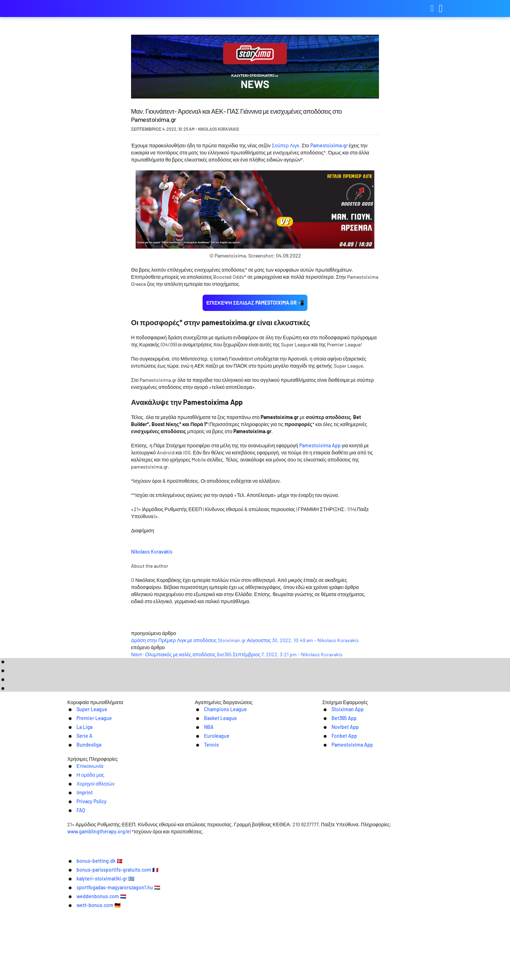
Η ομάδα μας (202, 883)
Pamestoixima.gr (329, 145)
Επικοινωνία (161, 883)
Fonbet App (337, 837)
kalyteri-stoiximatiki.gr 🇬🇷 (285, 959)
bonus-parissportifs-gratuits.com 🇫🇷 (196, 959)
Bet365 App (336, 818)
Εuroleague (209, 837)
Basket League (213, 818)
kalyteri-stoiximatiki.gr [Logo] (103, 9)
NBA (200, 828)
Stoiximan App (340, 809)
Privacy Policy (328, 883)
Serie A (76, 837)
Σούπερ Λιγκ (285, 145)
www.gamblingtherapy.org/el (219, 919)
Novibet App (338, 828)
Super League (85, 809)
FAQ (360, 883)
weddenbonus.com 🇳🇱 (225, 969)
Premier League (87, 818)
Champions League (219, 809)
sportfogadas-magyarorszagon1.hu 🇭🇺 (375, 959)
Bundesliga (81, 846)
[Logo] (255, 897)
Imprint (292, 883)
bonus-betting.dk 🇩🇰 (113, 959)
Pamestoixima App (320, 445)
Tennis (203, 846)
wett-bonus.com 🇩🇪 (288, 969)
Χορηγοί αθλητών (250, 883)
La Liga (76, 828)
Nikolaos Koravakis (205, 551)
